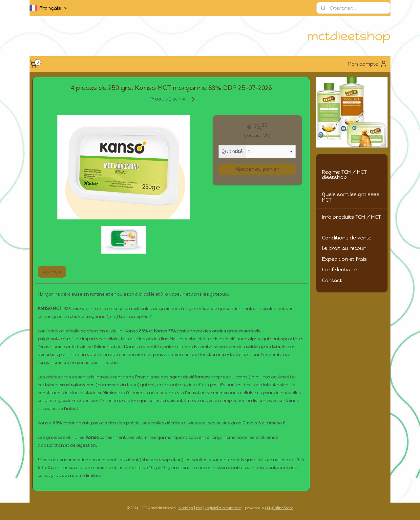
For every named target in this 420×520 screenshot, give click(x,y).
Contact (332, 281)
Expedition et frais (344, 259)
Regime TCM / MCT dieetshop (344, 175)
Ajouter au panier (257, 169)
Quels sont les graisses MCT (351, 197)
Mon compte (368, 64)
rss (199, 508)
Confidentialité (340, 270)
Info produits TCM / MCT (351, 217)
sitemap (186, 508)
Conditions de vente (347, 238)
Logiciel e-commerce (223, 508)
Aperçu (52, 272)
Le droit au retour (344, 248)
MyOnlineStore (280, 508)
